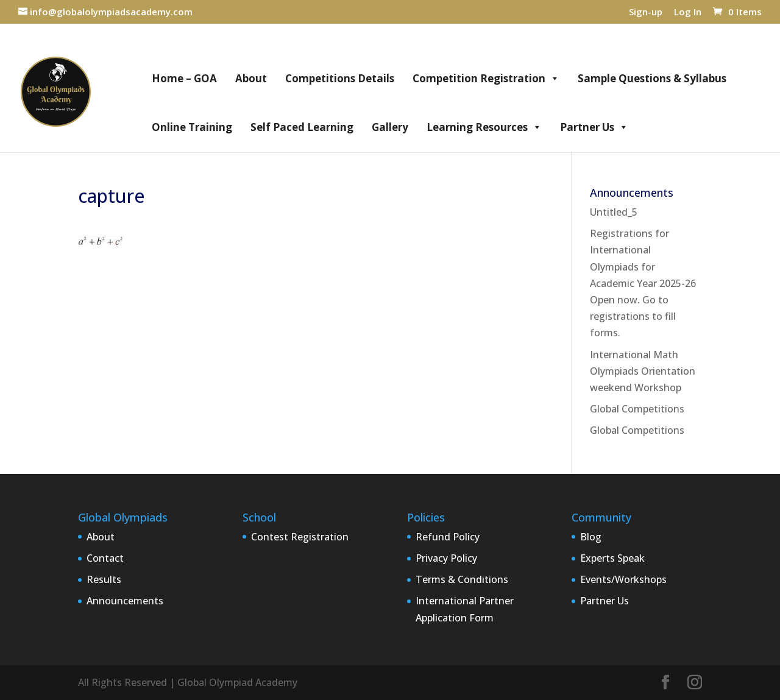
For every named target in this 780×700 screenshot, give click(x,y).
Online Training (192, 127)
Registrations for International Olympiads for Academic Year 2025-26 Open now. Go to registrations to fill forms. (643, 283)
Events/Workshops (623, 579)
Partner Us (594, 127)
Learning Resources (484, 127)
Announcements (125, 601)
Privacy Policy (446, 558)
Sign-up (646, 12)
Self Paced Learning (302, 127)
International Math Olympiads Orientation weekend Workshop (643, 371)
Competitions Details (340, 78)
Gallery (390, 127)
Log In (688, 12)
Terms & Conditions (462, 579)
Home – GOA (184, 78)
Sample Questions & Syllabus (652, 78)
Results (104, 579)
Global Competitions (637, 409)
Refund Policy (448, 537)
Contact (105, 558)
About (251, 78)
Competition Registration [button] (486, 79)
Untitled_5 (614, 212)
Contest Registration (300, 537)
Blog (591, 537)
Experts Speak (612, 558)
